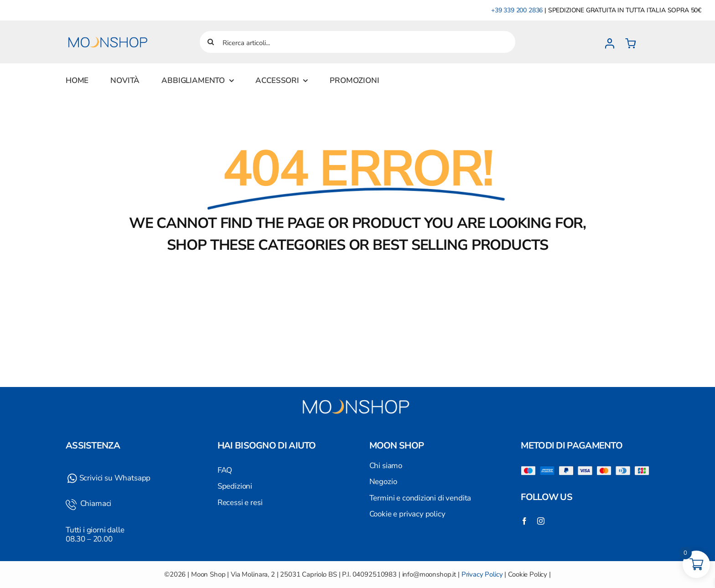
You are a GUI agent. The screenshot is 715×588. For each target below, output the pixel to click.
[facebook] (524, 521)
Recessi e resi (240, 503)
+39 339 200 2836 (517, 10)
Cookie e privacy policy (407, 514)
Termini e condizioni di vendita (420, 498)
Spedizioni (235, 486)
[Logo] (109, 31)
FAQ (225, 470)
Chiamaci (95, 503)
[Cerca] (211, 42)
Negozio (383, 482)
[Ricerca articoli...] (357, 42)
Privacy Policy (482, 574)
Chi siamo (386, 466)
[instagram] (541, 521)
